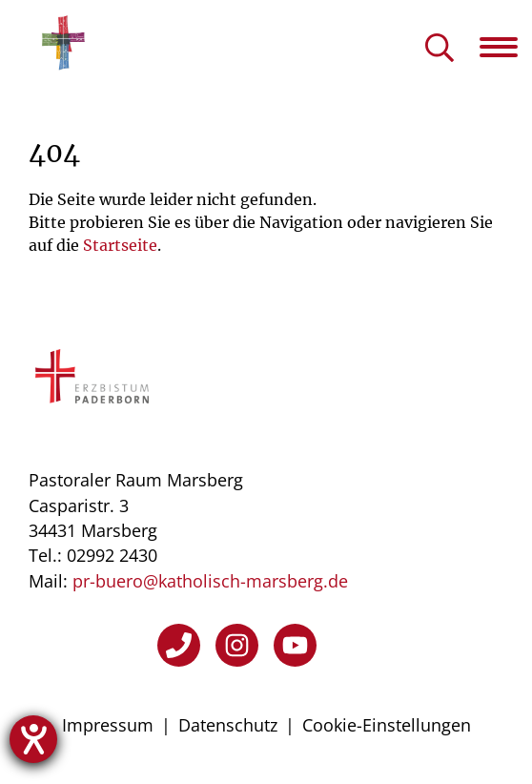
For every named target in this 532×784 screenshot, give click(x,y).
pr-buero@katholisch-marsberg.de (210, 581)
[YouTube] (295, 645)
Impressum (108, 725)
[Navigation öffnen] (506, 47)
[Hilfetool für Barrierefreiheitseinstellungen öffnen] (33, 739)
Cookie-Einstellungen (387, 725)
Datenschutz (228, 725)
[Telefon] (179, 645)
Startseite (120, 245)
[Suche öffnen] (440, 49)
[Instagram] (237, 645)
